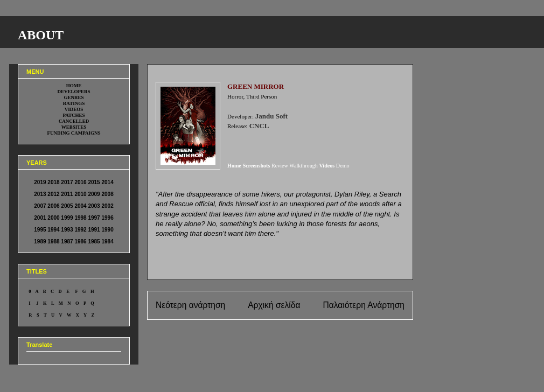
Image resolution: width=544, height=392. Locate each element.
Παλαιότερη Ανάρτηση (364, 305)
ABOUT (41, 35)
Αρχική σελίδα (274, 305)
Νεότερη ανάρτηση (190, 305)
